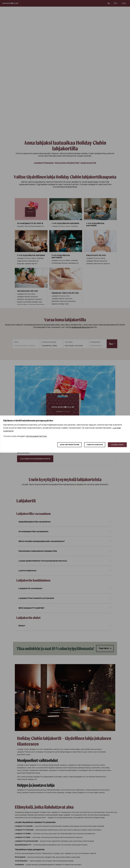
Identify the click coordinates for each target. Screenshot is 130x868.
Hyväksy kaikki (117, 445)
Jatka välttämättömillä (69, 445)
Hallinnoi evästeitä (95, 445)
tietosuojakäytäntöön (36, 436)
